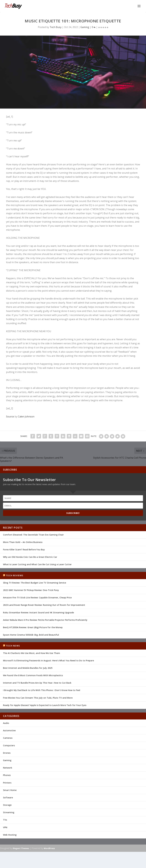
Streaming (9, 812)
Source (10, 417)
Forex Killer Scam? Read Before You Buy (24, 550)
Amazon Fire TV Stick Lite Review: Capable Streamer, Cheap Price (37, 598)
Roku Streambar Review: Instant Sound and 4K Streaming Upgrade (38, 613)
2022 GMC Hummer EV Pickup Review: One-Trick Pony (31, 590)
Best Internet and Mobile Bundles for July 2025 (28, 668)
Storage (7, 805)
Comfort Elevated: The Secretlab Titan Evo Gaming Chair (33, 535)
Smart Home (10, 790)
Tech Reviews (15, 575)
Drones (7, 753)
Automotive (9, 730)
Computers (9, 745)
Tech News (13, 646)
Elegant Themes (21, 848)
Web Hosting (10, 835)
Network (8, 768)
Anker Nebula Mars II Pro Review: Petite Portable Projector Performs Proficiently (45, 620)
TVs (5, 820)
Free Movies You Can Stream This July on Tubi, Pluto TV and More (38, 698)
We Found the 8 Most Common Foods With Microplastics (33, 675)
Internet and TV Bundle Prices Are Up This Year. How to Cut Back (37, 683)
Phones (7, 775)
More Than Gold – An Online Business (23, 542)
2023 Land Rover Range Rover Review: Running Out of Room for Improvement (44, 605)
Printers (7, 783)
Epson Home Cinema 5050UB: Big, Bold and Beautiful (31, 635)
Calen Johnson (26, 417)
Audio (6, 723)
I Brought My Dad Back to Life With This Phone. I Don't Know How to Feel (42, 690)
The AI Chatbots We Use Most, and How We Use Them (32, 653)
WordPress (49, 848)
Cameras (8, 738)
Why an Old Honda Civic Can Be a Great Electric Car (30, 557)
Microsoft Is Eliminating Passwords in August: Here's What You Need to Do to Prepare (48, 661)
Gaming (85, 27)
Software (8, 798)
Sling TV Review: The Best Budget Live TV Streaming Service (35, 583)
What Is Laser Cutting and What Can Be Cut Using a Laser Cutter (37, 564)
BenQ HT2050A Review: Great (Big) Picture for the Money (33, 627)
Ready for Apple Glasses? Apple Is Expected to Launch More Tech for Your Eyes (45, 705)
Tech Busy (56, 27)
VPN (5, 827)
